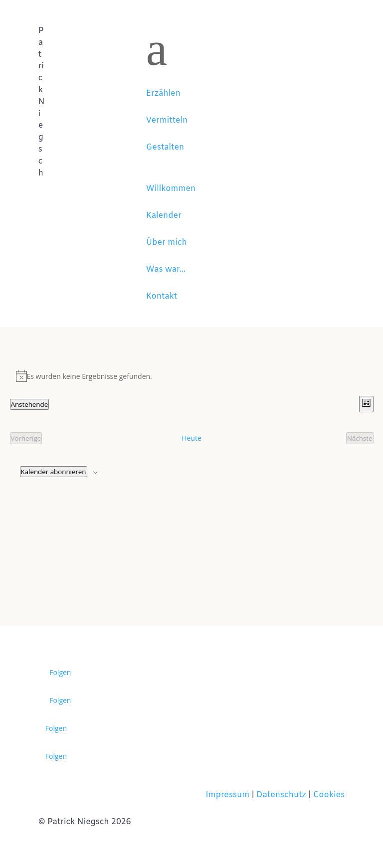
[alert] (192, 376)
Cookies (329, 795)
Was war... (166, 269)
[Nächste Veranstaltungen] (360, 438)
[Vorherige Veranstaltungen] (26, 438)
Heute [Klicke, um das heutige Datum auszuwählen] (191, 438)
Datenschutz (281, 795)
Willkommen (171, 189)
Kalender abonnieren (54, 472)
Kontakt (162, 296)
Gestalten (165, 147)
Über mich (167, 243)
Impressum (228, 795)
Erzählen (163, 93)
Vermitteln (167, 120)
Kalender (164, 216)
